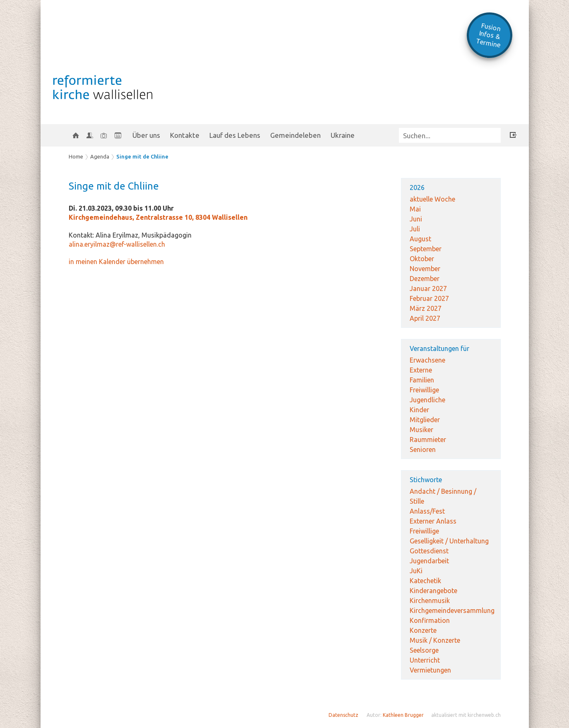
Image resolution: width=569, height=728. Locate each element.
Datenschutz (343, 715)
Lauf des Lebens (235, 135)
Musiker (421, 430)
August (420, 239)
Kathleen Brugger (403, 715)
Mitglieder (425, 420)
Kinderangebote (433, 591)
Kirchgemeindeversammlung (452, 610)
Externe (421, 370)
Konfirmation (430, 620)
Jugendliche (427, 400)
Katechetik (425, 581)
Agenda (100, 156)
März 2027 (426, 308)
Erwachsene (427, 360)
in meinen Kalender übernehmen (116, 262)
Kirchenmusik (430, 601)
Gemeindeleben (295, 135)
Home (76, 156)
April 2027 (425, 318)
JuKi (416, 571)
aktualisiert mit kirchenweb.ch (466, 715)
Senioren (423, 449)
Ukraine (343, 135)
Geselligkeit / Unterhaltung (449, 541)
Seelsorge (424, 650)
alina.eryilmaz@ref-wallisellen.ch (117, 244)
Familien (422, 380)
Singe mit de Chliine (142, 156)
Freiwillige (424, 390)
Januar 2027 (428, 288)
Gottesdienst (429, 551)
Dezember (425, 279)
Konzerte (423, 630)
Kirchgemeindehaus (158, 217)
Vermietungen (430, 670)
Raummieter (428, 440)
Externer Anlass (433, 521)
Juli (415, 229)
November (425, 269)
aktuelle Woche (432, 199)
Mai (415, 209)
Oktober (422, 259)
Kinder (419, 410)
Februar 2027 (429, 298)
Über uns (146, 135)
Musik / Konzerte (435, 640)
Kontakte (185, 135)
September (426, 249)
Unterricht (425, 660)
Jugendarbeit (429, 561)
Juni (416, 219)
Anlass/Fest (427, 511)
